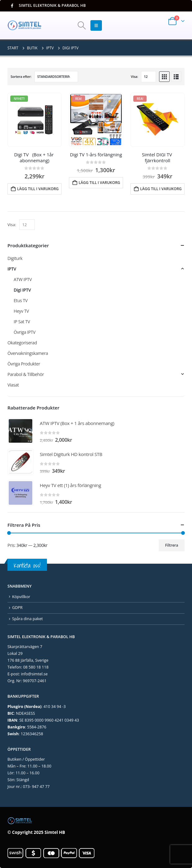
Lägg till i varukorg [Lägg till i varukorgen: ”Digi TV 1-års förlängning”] (99, 183)
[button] (82, 25)
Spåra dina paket (27, 619)
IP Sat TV (22, 322)
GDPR (17, 608)
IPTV (12, 269)
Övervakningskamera (28, 353)
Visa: (134, 76)
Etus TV (21, 300)
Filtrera (171, 545)
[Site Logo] (25, 25)
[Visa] (149, 77)
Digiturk (15, 258)
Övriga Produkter (24, 364)
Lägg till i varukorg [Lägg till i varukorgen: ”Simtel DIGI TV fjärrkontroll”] (161, 189)
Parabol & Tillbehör (26, 374)
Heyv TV (21, 311)
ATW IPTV (23, 279)
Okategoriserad (22, 343)
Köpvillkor (21, 597)
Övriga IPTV (25, 332)
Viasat (13, 385)
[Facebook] (12, 6)
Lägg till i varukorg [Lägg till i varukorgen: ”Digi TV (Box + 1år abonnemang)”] (38, 189)
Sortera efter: (21, 76)
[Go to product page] (34, 120)
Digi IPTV (22, 290)
